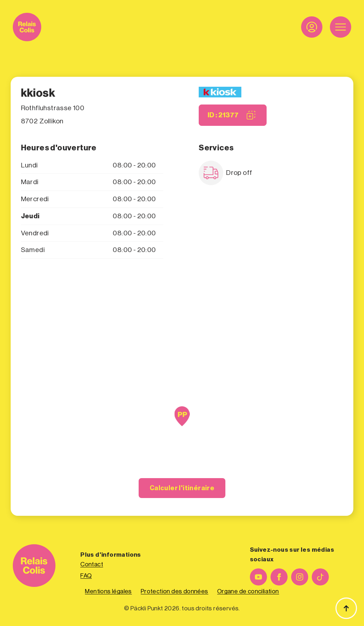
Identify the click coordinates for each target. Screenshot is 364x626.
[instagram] (300, 577)
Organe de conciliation (248, 591)
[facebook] (279, 577)
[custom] (320, 577)
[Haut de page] (346, 608)
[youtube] (258, 577)
